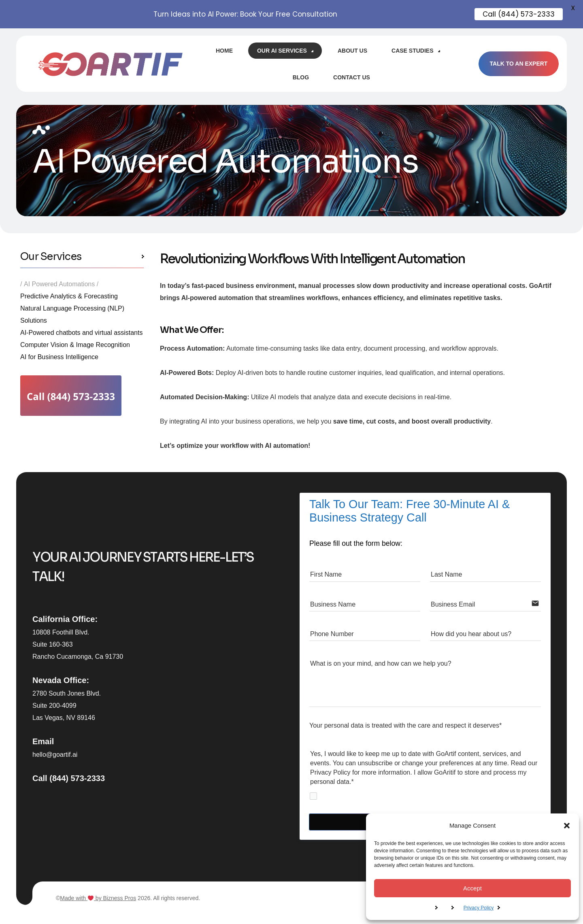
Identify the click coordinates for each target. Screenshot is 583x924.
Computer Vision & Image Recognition (75, 345)
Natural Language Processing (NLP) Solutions (72, 314)
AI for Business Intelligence (59, 357)
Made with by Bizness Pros (98, 898)
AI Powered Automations (59, 284)
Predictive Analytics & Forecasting (69, 296)
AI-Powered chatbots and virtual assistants (81, 333)
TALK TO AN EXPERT (519, 64)
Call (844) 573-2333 (69, 778)
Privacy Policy (479, 908)
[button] (567, 826)
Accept (472, 888)
